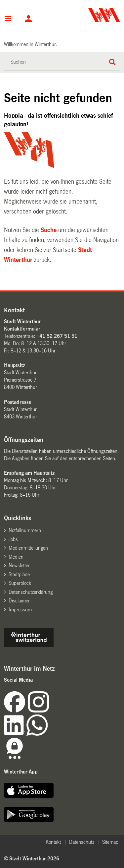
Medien (16, 557)
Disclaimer (19, 601)
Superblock (20, 583)
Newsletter (19, 565)
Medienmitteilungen (28, 548)
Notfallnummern (25, 530)
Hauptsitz (15, 365)
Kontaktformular (22, 329)
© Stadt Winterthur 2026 (32, 859)
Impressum (20, 610)
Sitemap (110, 842)
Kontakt (53, 842)
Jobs (13, 539)
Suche (49, 230)
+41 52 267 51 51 (57, 336)
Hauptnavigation (8, 19)
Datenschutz (82, 842)
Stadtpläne (19, 574)
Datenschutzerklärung (31, 592)
